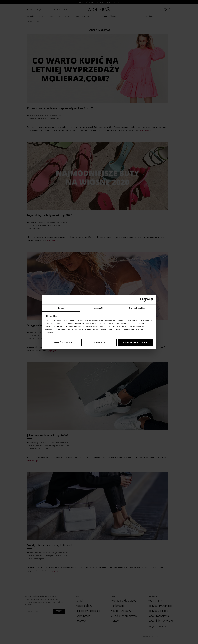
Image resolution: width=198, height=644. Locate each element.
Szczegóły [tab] (99, 308)
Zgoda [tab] (61, 308)
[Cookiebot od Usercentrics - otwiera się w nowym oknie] (142, 300)
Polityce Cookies (85, 326)
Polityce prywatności (64, 326)
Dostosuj (99, 342)
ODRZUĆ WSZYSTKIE (63, 342)
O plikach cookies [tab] (137, 308)
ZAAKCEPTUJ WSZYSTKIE (135, 342)
